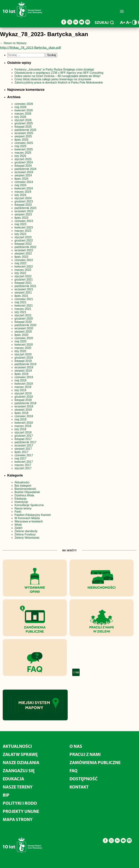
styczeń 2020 (23, 354)
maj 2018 (20, 419)
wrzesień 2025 (24, 133)
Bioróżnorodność (25, 489)
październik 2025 (25, 130)
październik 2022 (25, 247)
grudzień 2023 (24, 201)
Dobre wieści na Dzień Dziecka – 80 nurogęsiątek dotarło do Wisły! (57, 76)
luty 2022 (20, 273)
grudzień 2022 (24, 240)
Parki (18, 512)
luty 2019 (20, 390)
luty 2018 (20, 429)
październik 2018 (25, 403)
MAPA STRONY (18, 819)
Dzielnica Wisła (24, 495)
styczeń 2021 (23, 315)
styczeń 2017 (23, 468)
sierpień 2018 (23, 410)
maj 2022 (20, 263)
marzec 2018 (23, 426)
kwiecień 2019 (24, 384)
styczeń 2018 (23, 432)
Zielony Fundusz (25, 534)
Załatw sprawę (20, 754)
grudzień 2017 (24, 436)
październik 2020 (25, 325)
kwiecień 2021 (24, 306)
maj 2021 (20, 302)
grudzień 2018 (24, 397)
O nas (76, 746)
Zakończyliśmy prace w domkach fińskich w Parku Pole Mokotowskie (59, 83)
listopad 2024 (23, 166)
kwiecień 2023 (24, 227)
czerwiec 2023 (24, 221)
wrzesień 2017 (24, 445)
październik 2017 (25, 442)
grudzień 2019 (24, 358)
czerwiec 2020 (24, 338)
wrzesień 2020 (24, 328)
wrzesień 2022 (24, 250)
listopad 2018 (23, 400)
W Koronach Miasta (27, 518)
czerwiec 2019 (24, 377)
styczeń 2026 (23, 120)
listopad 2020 (23, 322)
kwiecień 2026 (24, 110)
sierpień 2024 (23, 175)
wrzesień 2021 (24, 289)
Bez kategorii (23, 486)
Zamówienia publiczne (95, 762)
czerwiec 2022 (24, 260)
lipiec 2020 (21, 335)
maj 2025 (20, 146)
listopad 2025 (23, 127)
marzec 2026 (23, 114)
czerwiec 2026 (24, 104)
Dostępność (84, 779)
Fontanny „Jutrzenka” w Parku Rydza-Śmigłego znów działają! (54, 70)
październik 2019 (25, 364)
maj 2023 (20, 224)
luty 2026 (20, 117)
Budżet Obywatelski (27, 492)
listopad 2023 (23, 205)
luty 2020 (20, 351)
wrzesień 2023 (24, 211)
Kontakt (79, 787)
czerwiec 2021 (24, 299)
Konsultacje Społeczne (29, 505)
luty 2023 (20, 234)
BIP (6, 795)
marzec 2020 (23, 348)
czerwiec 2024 (24, 182)
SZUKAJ (104, 22)
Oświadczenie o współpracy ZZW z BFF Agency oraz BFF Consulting (59, 73)
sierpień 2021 (23, 293)
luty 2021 (20, 312)
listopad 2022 (23, 244)
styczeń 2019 (23, 393)
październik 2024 (25, 169)
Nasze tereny (23, 508)
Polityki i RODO (20, 803)
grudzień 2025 (24, 123)
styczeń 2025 (23, 159)
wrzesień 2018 (24, 406)
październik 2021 (25, 286)
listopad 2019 (23, 361)
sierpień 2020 (23, 332)
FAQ (73, 770)
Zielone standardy (26, 531)
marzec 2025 (23, 153)
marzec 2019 (23, 387)
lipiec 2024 (21, 179)
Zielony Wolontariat (27, 538)
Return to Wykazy (13, 43)
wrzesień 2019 (24, 367)
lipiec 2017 (21, 452)
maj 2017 (20, 458)
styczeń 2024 (23, 198)
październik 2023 (25, 208)
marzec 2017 (23, 465)
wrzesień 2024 (24, 172)
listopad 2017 (23, 439)
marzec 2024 (23, 192)
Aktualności (22, 482)
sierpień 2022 (23, 254)
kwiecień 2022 (24, 267)
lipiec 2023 (21, 218)
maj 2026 (20, 107)
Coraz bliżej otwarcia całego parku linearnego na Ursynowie (53, 79)
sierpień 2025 (23, 136)
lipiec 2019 (21, 374)
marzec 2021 (23, 309)
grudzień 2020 (24, 319)
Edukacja (20, 499)
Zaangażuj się (19, 770)
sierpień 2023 (23, 214)
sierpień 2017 (23, 449)
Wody (18, 525)
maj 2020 (20, 341)
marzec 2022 (23, 270)
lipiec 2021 (21, 296)
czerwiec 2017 (24, 455)
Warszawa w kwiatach (29, 521)
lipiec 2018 (21, 413)
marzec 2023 (23, 231)
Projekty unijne (21, 811)
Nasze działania (21, 762)
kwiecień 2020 (24, 345)
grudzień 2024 (24, 162)
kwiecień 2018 (24, 423)
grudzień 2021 (24, 280)
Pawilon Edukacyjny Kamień (33, 515)
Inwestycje (21, 502)
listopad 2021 (23, 283)
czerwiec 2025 (24, 143)
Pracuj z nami (85, 754)
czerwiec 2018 (24, 416)
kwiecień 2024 (24, 188)
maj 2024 (20, 185)
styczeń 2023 (23, 237)
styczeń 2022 (23, 276)
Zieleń (18, 528)
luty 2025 (20, 156)
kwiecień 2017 (24, 462)
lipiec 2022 (21, 257)
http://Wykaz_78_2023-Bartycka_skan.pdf (30, 47)
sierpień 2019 (23, 371)
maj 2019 (20, 380)
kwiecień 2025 (24, 149)
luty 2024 (20, 195)
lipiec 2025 (21, 140)
